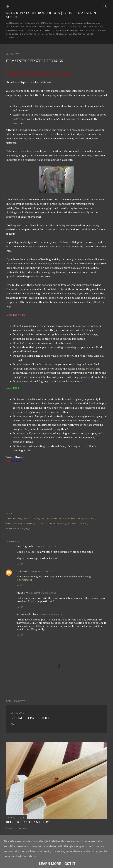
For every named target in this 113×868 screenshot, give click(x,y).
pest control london (77, 524)
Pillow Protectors (27, 614)
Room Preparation (30, 718)
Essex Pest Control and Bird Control (65, 518)
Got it (70, 864)
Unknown (22, 571)
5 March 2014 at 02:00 (51, 614)
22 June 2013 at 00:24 (46, 546)
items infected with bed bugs (21, 524)
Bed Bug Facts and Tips (28, 822)
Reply (20, 564)
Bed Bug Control (22, 518)
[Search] (105, 6)
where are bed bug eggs (18, 528)
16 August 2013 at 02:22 (42, 571)
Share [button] (9, 513)
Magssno (22, 593)
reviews (91, 369)
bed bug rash (25, 546)
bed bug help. (39, 518)
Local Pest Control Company (51, 524)
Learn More (50, 864)
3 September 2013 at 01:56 (43, 593)
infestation (90, 518)
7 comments (21, 828)
